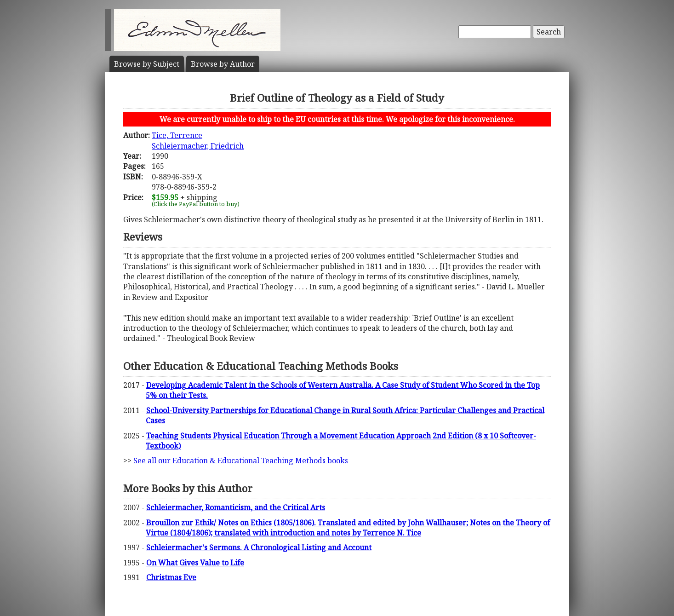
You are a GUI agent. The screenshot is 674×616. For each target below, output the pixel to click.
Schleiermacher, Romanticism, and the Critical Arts (236, 507)
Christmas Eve (171, 577)
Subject (147, 64)
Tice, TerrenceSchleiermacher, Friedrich (198, 140)
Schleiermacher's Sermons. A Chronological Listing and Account (259, 547)
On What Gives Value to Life (195, 563)
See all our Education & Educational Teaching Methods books (241, 461)
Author (223, 64)
